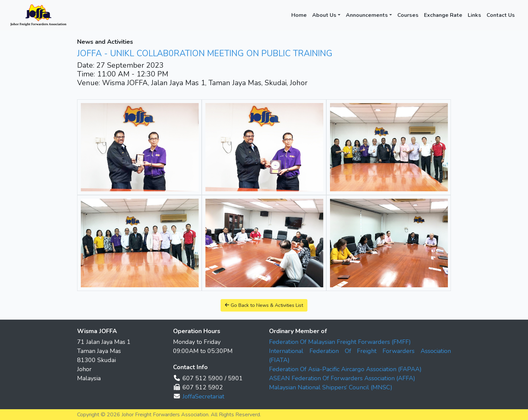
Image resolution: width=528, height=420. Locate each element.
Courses (408, 15)
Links (474, 15)
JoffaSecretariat (203, 396)
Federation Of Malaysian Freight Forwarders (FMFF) (340, 342)
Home (299, 15)
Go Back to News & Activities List (264, 305)
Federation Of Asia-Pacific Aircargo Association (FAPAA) (345, 369)
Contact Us (501, 15)
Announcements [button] (367, 15)
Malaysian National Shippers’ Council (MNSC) (331, 387)
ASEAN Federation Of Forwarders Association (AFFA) (342, 378)
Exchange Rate (443, 15)
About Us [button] (324, 15)
